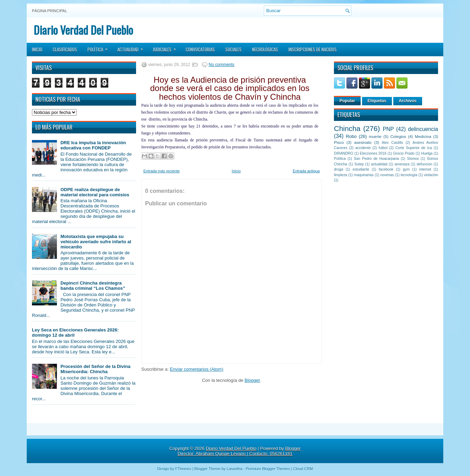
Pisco (339, 142)
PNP (388, 129)
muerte (375, 136)
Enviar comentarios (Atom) (196, 369)
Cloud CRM (303, 469)
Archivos (408, 101)
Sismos (413, 159)
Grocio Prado (404, 153)
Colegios (398, 136)
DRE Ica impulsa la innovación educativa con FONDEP (93, 145)
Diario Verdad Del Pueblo (83, 30)
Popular (347, 101)
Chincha (347, 128)
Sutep (359, 164)
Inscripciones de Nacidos (313, 49)
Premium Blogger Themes (268, 469)
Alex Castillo (393, 143)
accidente (363, 148)
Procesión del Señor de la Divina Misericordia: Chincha (95, 369)
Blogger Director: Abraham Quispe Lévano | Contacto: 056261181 (239, 451)
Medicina (423, 136)
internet (425, 169)
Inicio (37, 49)
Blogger (252, 380)
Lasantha (234, 469)
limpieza (341, 175)
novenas (387, 175)
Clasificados (65, 49)
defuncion (424, 164)
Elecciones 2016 (373, 153)
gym (406, 169)
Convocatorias (200, 49)
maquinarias (364, 175)
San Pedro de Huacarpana (376, 159)
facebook (386, 169)
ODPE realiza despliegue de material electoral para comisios (95, 192)
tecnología (409, 175)
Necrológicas (265, 49)
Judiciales (167, 47)
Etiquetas (377, 101)
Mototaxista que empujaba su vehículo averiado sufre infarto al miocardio (96, 242)
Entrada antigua (306, 171)
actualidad (379, 164)
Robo (351, 136)
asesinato (363, 142)
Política (100, 47)
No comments (221, 65)
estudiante (361, 169)
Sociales (233, 49)
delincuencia (423, 129)
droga (339, 169)
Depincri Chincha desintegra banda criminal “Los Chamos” (93, 286)
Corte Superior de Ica (414, 148)
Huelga (427, 153)
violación (431, 175)
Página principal (49, 11)
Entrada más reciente (162, 171)
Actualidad (132, 47)
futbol (383, 148)
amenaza (402, 164)
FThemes (183, 469)
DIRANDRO (343, 153)
